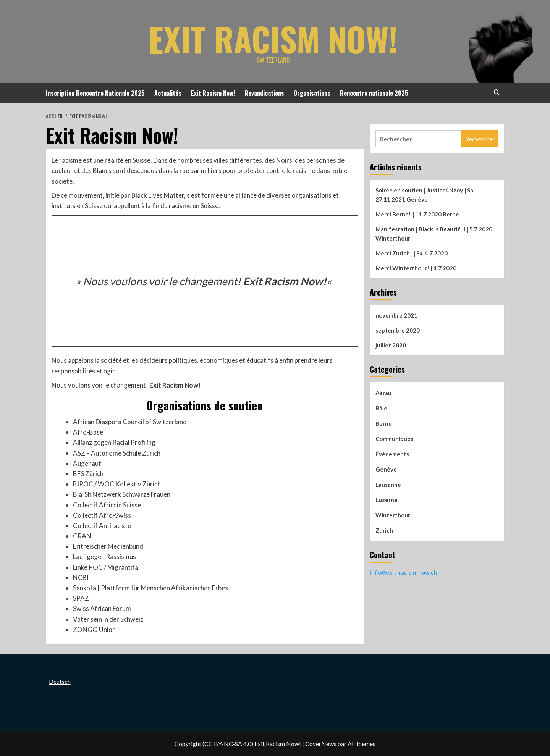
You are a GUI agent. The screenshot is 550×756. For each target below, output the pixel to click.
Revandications (264, 93)
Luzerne (387, 500)
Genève (386, 469)
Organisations (312, 93)
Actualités (168, 93)
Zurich (384, 530)
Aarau (383, 393)
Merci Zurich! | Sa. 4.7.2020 (412, 253)
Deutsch (60, 681)
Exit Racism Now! (273, 36)
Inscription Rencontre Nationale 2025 (95, 93)
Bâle (381, 408)
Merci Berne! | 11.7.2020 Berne (417, 214)
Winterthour (393, 515)
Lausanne (388, 485)
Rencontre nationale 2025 (374, 93)
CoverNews (321, 744)
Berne (384, 423)
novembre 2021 (396, 315)
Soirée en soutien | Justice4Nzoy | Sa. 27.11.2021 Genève (425, 195)
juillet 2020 (391, 345)
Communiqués (394, 439)
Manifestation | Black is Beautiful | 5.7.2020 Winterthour (434, 234)
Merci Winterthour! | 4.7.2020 (416, 268)
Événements (392, 454)
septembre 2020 (398, 330)
